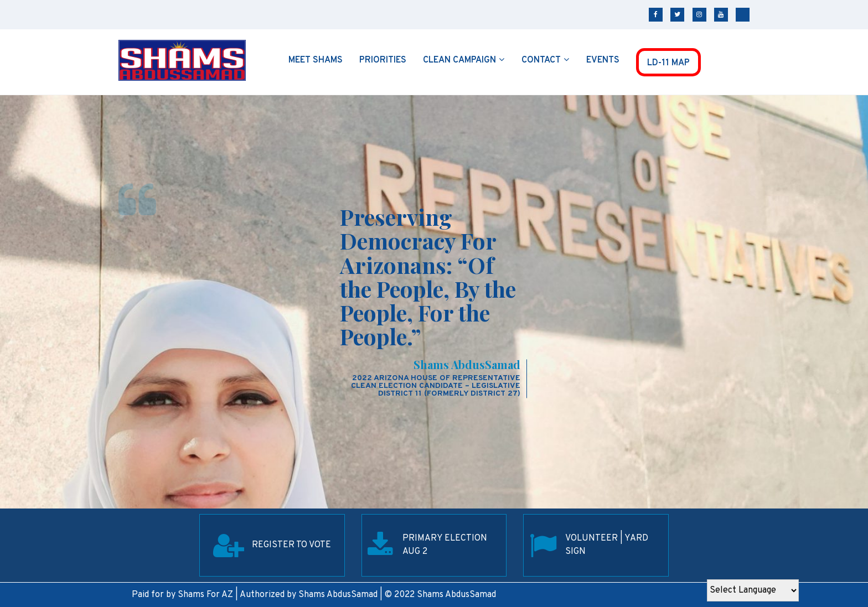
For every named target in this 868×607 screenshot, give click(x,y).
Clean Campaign (459, 60)
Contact (541, 60)
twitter (677, 15)
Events (603, 60)
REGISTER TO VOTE (291, 545)
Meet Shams (316, 60)
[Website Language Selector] (753, 590)
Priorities (383, 60)
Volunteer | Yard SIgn (607, 545)
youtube (721, 15)
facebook (656, 15)
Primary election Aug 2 (445, 545)
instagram (699, 15)
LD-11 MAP (668, 63)
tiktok (743, 15)
